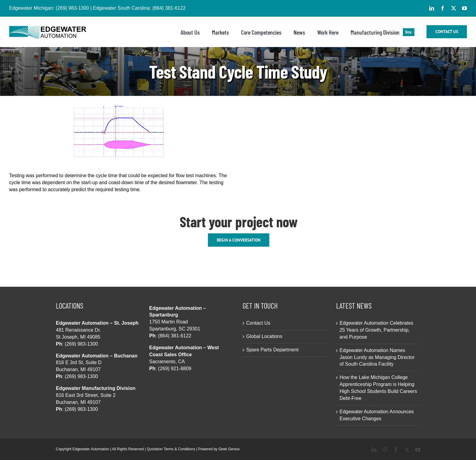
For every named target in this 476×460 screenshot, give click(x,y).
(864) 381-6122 (169, 8)
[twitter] (454, 8)
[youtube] (464, 8)
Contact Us (258, 323)
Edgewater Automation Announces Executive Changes (377, 415)
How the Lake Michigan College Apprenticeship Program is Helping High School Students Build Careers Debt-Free (378, 388)
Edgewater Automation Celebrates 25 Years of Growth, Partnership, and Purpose (377, 330)
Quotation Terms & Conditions (171, 449)
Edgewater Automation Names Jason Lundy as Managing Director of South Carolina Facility (377, 357)
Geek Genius (229, 449)
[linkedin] (432, 8)
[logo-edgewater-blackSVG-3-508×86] (48, 28)
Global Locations (264, 336)
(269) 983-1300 (72, 8)
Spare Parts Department (272, 350)
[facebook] (443, 8)
